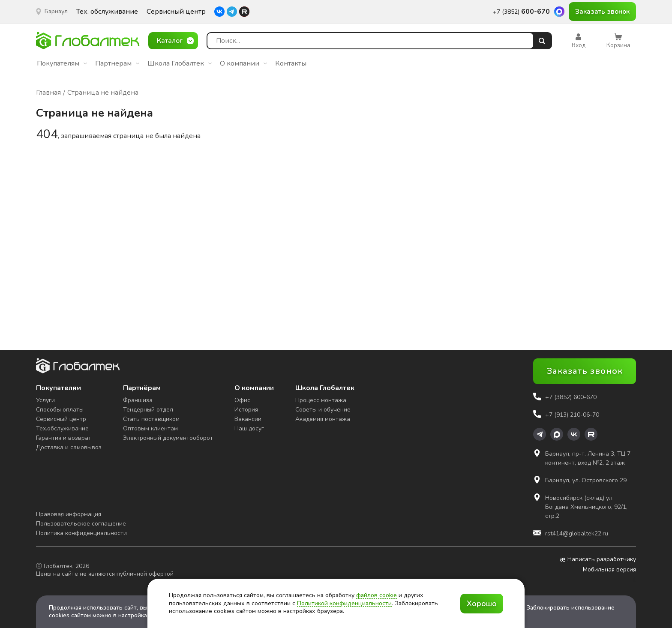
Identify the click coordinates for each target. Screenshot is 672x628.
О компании (243, 63)
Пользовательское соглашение (81, 524)
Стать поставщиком (151, 419)
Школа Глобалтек (180, 63)
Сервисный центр (176, 12)
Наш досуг (249, 428)
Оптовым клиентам (150, 428)
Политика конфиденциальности (81, 533)
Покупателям (62, 63)
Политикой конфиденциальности (344, 603)
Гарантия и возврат (64, 438)
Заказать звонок (602, 12)
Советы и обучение (323, 410)
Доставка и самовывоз (69, 447)
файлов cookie (376, 595)
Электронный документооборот (168, 438)
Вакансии (248, 419)
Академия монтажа (323, 419)
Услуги (45, 400)
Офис (242, 400)
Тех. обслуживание (107, 12)
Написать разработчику (598, 559)
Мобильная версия (609, 570)
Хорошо (482, 604)
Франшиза (138, 400)
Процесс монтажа (321, 400)
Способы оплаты (60, 410)
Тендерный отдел (148, 410)
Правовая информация (69, 514)
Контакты (291, 63)
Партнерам (117, 63)
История (246, 410)
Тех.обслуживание (62, 428)
